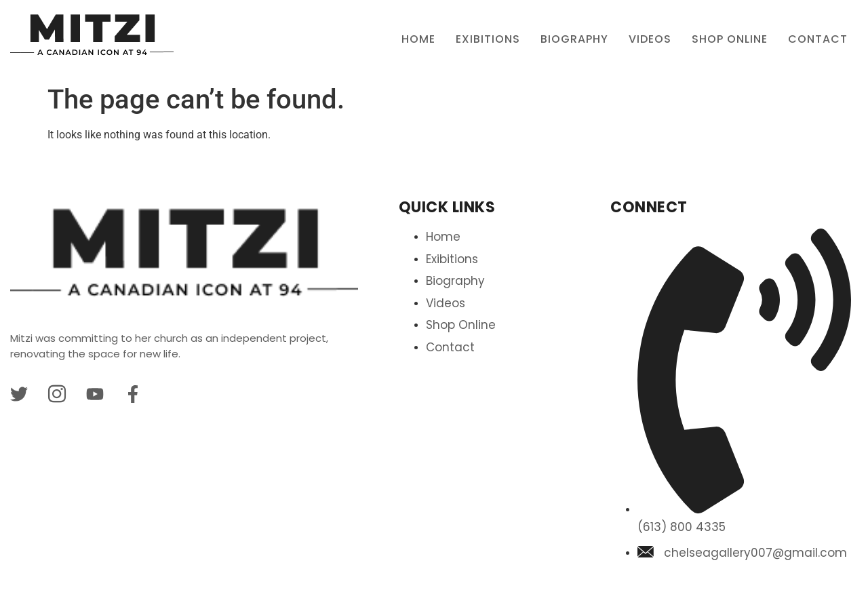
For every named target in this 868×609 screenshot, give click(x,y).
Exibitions (488, 39)
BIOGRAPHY (574, 39)
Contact (818, 39)
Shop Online (730, 39)
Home (418, 39)
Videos (650, 39)
